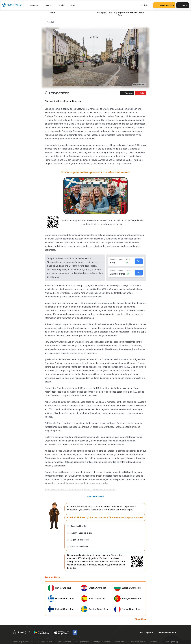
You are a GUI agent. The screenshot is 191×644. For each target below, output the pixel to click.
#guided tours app (64, 642)
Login (183, 5)
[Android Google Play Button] (41, 632)
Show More (141, 619)
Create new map (164, 5)
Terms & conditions (167, 632)
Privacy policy (146, 632)
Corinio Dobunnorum (79, 547)
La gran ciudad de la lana (81, 533)
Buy (139, 261)
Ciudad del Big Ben (79, 526)
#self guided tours (83, 642)
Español (52, 22)
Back (51, 12)
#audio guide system (137, 642)
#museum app (155, 642)
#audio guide (120, 642)
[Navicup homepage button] (13, 5)
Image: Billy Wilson (139, 85)
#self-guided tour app (102, 642)
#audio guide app (172, 642)
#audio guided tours (45, 642)
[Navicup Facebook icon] (75, 632)
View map (127, 93)
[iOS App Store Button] (61, 632)
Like (141, 93)
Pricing (62, 5)
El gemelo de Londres (80, 540)
